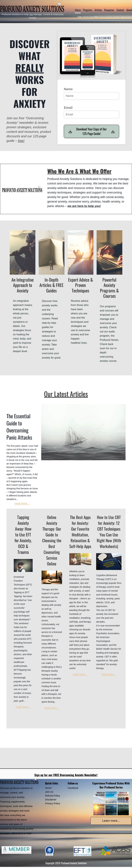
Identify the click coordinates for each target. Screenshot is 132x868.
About (129, 10)
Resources (109, 10)
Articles (98, 10)
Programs (88, 10)
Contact (120, 10)
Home (78, 10)
